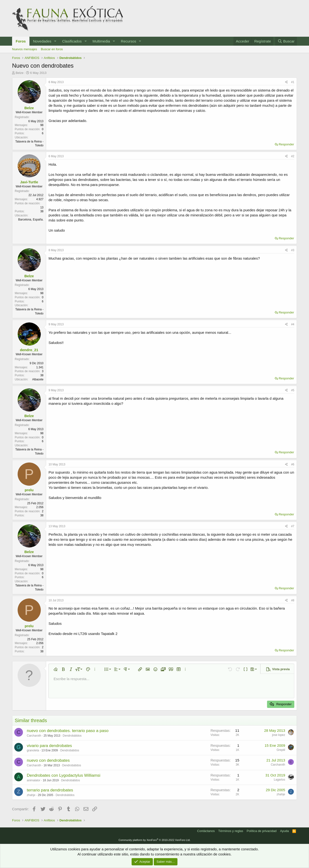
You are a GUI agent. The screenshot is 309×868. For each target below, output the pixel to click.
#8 (293, 600)
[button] (55, 41)
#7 (293, 526)
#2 (293, 156)
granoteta (33, 750)
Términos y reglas (231, 831)
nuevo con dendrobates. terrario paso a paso (68, 731)
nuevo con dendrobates (48, 760)
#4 (293, 324)
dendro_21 (29, 350)
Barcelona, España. (31, 220)
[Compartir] (286, 82)
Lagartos (279, 780)
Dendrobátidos (72, 736)
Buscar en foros (52, 49)
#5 (293, 390)
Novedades (42, 41)
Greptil (281, 750)
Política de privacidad (262, 831)
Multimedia (101, 41)
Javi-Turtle (29, 182)
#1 (293, 82)
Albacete (38, 379)
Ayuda (284, 831)
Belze (20, 73)
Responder (286, 144)
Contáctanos (206, 831)
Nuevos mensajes (25, 49)
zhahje (31, 795)
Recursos (129, 41)
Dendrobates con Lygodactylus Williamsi (64, 775)
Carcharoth (34, 736)
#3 (293, 250)
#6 (293, 464)
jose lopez (279, 735)
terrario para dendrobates (50, 790)
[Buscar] (286, 41)
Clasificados (72, 41)
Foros (21, 41)
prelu (29, 490)
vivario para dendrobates (49, 746)
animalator (34, 780)
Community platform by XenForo (154, 840)
